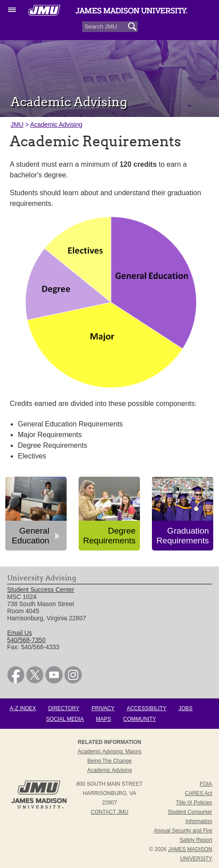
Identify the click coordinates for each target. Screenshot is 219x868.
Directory (64, 708)
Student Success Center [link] (41, 590)
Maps (104, 719)
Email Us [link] (20, 633)
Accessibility (146, 708)
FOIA (206, 784)
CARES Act (198, 793)
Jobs (185, 708)
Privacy (103, 708)
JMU (17, 125)
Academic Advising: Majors (109, 751)
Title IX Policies (194, 803)
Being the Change (110, 761)
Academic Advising (56, 125)
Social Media (65, 719)
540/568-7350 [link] (26, 640)
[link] (16, 681)
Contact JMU (109, 812)
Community (139, 719)
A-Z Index (23, 708)
